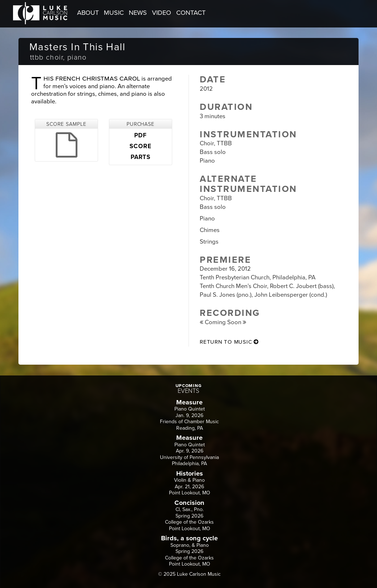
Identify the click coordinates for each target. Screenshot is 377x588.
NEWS (138, 13)
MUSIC (114, 13)
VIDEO (162, 13)
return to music (229, 342)
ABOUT (88, 13)
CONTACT (191, 13)
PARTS (141, 157)
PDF (141, 136)
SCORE (140, 146)
